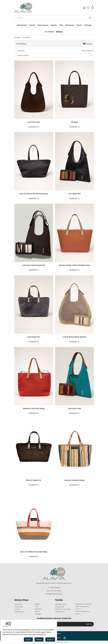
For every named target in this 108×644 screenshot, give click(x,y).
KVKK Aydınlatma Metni (83, 613)
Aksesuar (39, 609)
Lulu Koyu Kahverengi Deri (34, 265)
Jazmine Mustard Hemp (74, 480)
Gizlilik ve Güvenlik (63, 609)
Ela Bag (74, 122)
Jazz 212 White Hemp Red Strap (34, 552)
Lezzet (17, 609)
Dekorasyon (19, 612)
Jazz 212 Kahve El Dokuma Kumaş (34, 194)
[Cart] (92, 8)
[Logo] (23, 8)
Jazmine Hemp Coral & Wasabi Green (74, 265)
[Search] (54, 18)
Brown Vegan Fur (34, 480)
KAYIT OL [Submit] (89, 624)
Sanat (37, 612)
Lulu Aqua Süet (74, 408)
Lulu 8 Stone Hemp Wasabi (74, 337)
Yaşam (37, 604)
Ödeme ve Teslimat (84, 604)
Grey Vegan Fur (34, 337)
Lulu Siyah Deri (74, 194)
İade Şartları (60, 612)
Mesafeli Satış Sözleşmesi (61, 606)
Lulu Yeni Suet (34, 122)
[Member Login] (84, 8)
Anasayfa (18, 604)
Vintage (38, 614)
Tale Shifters (26, 37)
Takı (36, 607)
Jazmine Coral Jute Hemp (34, 408)
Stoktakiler (21, 51)
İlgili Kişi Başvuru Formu (82, 608)
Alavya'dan (19, 607)
